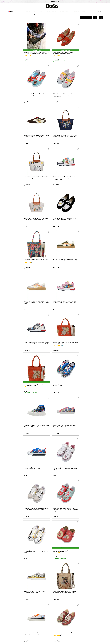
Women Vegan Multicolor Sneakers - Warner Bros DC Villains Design (91, 238)
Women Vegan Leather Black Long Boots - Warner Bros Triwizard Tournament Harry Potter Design (35, 51)
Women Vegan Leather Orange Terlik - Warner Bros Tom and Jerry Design (63, 350)
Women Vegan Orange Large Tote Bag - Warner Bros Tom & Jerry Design (64, 238)
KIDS (41, 12)
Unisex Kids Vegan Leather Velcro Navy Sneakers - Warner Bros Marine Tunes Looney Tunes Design (91, 201)
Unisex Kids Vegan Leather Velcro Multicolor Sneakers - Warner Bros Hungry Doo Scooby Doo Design (91, 314)
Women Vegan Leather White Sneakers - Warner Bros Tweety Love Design (90, 501)
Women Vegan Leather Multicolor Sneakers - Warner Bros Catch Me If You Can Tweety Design (91, 464)
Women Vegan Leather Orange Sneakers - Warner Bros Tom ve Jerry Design (90, 388)
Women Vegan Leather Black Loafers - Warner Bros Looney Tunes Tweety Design (36, 163)
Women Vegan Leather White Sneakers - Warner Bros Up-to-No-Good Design (34, 425)
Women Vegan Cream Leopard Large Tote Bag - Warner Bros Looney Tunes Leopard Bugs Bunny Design (36, 389)
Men (35, 12)
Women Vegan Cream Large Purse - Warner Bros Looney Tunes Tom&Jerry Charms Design (91, 125)
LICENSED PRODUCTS (51, 12)
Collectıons (75, 12)
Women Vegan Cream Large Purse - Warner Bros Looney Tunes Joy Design (35, 125)
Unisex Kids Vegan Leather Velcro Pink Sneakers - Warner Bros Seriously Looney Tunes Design (62, 201)
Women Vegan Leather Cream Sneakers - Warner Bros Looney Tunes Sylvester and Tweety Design (90, 163)
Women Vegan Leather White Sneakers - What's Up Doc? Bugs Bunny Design (34, 463)
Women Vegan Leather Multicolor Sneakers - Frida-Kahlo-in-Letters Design (63, 463)
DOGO (84, 12)
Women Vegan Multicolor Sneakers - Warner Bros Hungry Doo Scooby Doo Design (91, 50)
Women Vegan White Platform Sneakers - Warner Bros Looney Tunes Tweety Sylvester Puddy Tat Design (63, 426)
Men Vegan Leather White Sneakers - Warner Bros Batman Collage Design (91, 350)
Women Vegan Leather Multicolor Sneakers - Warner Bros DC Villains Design (63, 275)
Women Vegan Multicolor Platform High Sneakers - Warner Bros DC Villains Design (35, 275)
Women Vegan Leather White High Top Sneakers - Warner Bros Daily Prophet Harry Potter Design (63, 501)
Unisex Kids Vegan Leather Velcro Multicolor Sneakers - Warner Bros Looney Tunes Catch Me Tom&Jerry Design (63, 126)
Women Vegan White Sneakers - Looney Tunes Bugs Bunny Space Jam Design (64, 388)
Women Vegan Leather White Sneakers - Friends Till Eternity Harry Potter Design (90, 425)
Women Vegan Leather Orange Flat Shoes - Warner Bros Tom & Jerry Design (63, 50)
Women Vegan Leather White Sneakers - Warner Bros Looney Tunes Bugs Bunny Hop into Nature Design (35, 201)
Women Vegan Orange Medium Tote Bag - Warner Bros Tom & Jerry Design (34, 238)
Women (28, 12)
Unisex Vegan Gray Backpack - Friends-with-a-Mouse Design (36, 538)
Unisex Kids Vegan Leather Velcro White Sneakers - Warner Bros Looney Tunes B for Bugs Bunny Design (35, 314)
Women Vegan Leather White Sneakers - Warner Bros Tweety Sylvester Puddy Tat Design (62, 314)
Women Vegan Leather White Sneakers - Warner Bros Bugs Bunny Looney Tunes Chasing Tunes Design (34, 351)
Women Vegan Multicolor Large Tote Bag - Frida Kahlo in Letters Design (62, 163)
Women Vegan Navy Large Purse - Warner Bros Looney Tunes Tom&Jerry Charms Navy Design (92, 88)
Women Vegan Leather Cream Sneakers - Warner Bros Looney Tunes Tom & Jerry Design (62, 88)
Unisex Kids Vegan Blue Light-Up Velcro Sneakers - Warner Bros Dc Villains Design (90, 275)
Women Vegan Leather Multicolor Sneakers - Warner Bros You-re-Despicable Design (35, 501)
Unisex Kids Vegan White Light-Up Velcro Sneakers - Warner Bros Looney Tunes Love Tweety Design (35, 88)
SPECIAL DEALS (64, 12)
